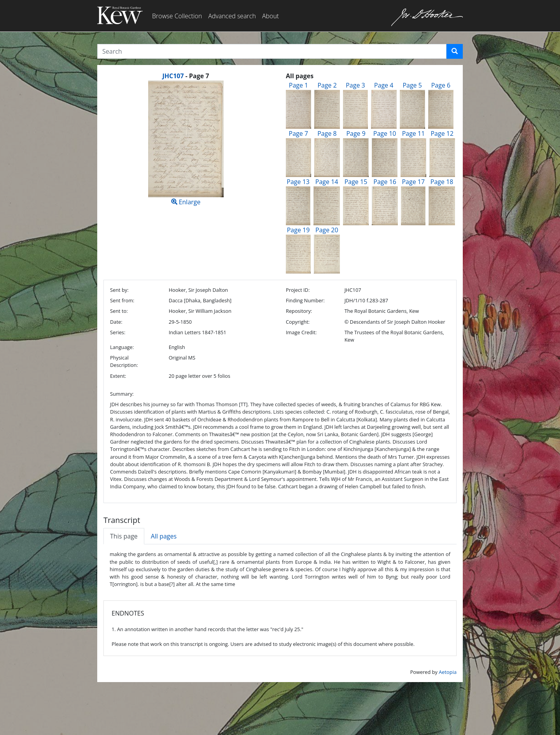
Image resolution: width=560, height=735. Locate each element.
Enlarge (186, 143)
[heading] (185, 76)
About (270, 16)
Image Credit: (301, 332)
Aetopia (448, 672)
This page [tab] (124, 536)
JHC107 (173, 76)
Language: (122, 347)
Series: (118, 332)
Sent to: (119, 311)
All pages (164, 536)
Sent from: (122, 300)
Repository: (299, 311)
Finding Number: (305, 300)
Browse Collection (177, 16)
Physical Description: (124, 361)
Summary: (122, 394)
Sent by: (119, 290)
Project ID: (298, 290)
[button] (455, 51)
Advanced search (232, 16)
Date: (116, 322)
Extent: (118, 376)
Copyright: (298, 322)
